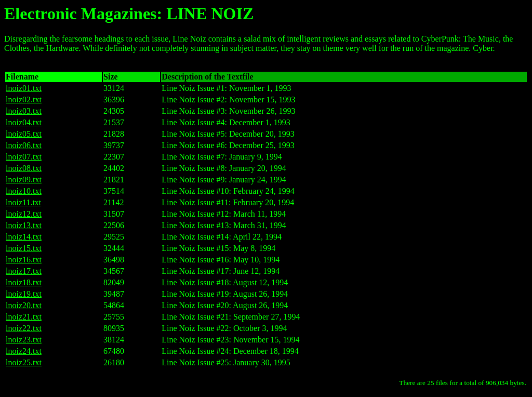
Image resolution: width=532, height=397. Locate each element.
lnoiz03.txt (24, 111)
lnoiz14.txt (24, 237)
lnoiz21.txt (24, 317)
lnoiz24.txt (24, 351)
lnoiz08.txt (24, 168)
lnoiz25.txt (24, 362)
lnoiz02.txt (24, 100)
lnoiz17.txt (24, 271)
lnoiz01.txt (24, 88)
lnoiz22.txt (24, 328)
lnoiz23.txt (24, 340)
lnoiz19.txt (24, 294)
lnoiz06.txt (24, 145)
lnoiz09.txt (24, 180)
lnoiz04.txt (24, 122)
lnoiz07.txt (24, 157)
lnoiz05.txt (24, 134)
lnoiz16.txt (24, 260)
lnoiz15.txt (24, 248)
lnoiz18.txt (24, 282)
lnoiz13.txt (24, 225)
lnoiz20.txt (24, 305)
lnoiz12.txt (24, 214)
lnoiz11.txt (23, 202)
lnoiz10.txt (24, 191)
